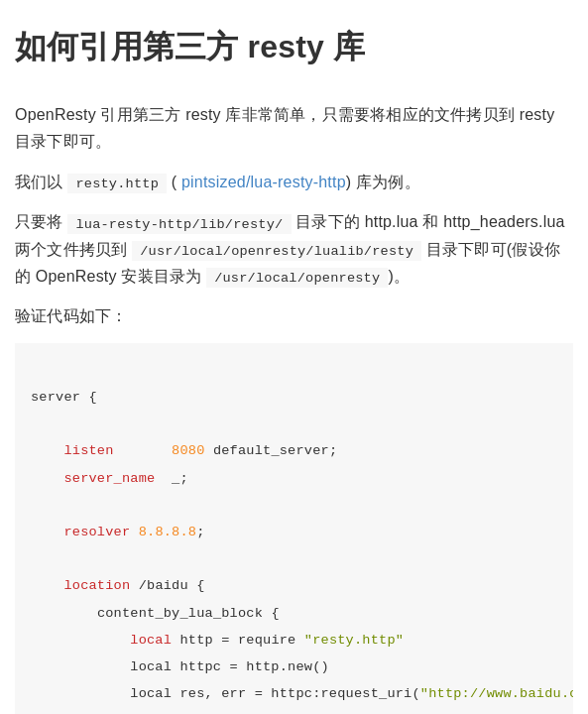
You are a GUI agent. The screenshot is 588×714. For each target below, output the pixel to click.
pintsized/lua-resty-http (264, 182)
